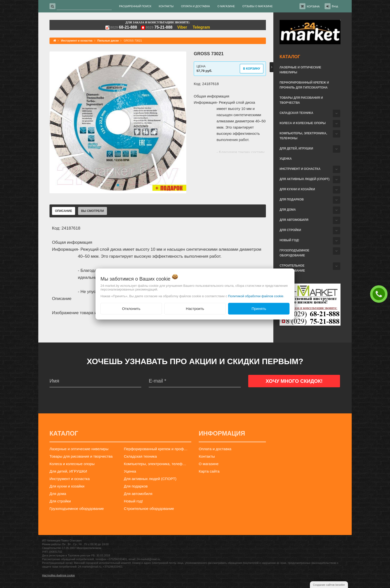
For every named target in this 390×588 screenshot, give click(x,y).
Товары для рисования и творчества (301, 100)
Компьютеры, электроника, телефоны (303, 136)
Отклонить (131, 309)
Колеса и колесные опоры (303, 123)
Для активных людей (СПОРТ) (304, 179)
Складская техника (296, 113)
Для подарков (292, 199)
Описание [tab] (64, 211)
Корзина (313, 6)
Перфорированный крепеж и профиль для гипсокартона (304, 85)
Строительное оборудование (292, 268)
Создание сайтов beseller (329, 585)
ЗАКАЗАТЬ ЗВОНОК (380, 294)
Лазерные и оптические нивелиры (300, 70)
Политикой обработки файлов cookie (256, 296)
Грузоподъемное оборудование (294, 253)
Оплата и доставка (215, 449)
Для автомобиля (294, 220)
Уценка (286, 159)
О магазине (209, 464)
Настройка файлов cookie (58, 575)
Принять (259, 309)
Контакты (207, 456)
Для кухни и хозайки (297, 189)
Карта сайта (209, 471)
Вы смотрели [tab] (93, 211)
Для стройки (290, 230)
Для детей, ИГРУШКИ (296, 148)
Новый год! (289, 240)
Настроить (195, 309)
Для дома (288, 210)
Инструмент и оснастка (300, 169)
